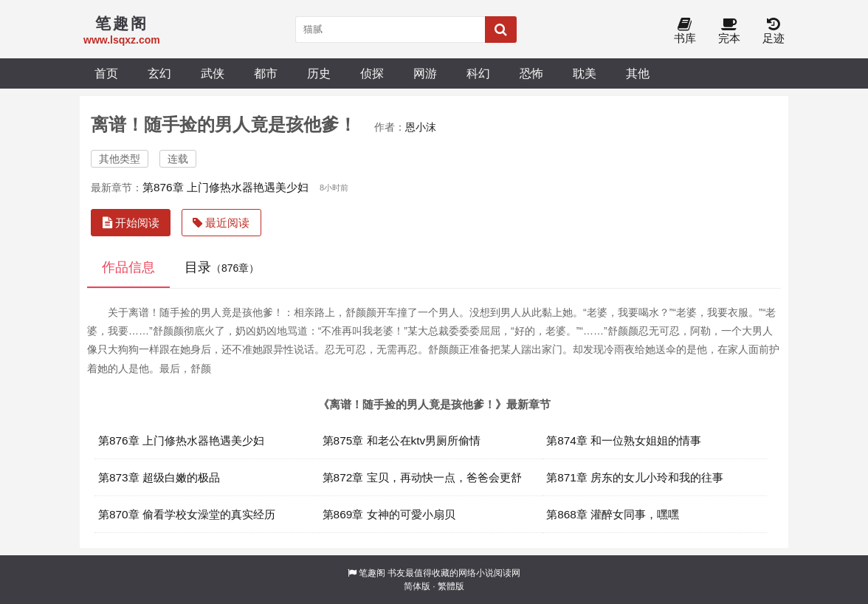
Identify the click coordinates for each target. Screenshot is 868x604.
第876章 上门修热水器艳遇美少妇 (225, 187)
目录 (222, 267)
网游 (425, 73)
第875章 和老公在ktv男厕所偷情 (402, 440)
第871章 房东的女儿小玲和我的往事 (635, 477)
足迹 (774, 31)
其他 (638, 73)
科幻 (478, 73)
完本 (729, 31)
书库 (685, 31)
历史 (319, 73)
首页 (106, 73)
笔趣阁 (372, 573)
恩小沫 (421, 127)
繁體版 (451, 586)
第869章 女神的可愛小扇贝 (389, 514)
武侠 (213, 73)
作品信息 (128, 267)
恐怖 (531, 73)
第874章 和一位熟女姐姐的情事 (624, 440)
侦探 (372, 73)
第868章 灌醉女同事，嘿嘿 (613, 514)
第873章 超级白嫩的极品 (159, 477)
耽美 (585, 73)
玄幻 (159, 73)
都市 (266, 73)
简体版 (417, 586)
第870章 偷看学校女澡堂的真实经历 (187, 514)
